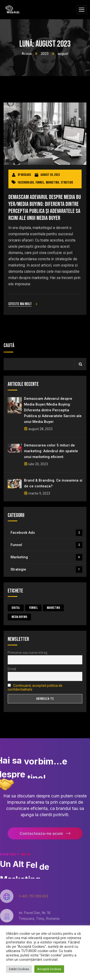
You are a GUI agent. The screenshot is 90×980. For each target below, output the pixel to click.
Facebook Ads (26, 182)
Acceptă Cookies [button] (49, 969)
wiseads (26, 175)
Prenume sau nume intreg (27, 653)
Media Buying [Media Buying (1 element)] (19, 617)
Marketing (52, 182)
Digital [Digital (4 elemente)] (16, 608)
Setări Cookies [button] (19, 969)
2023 (45, 54)
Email (12, 669)
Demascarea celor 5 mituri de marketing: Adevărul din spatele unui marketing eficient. (51, 451)
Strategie (67, 182)
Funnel (40, 182)
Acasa (27, 54)
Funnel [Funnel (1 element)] (33, 608)
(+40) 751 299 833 (33, 899)
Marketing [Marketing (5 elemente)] (53, 608)
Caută (9, 346)
